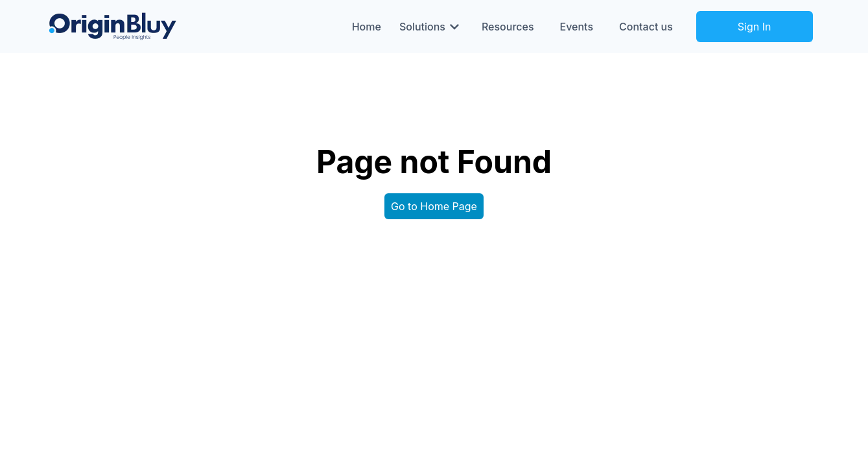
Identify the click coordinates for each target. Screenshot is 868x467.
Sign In (755, 27)
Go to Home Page (434, 206)
